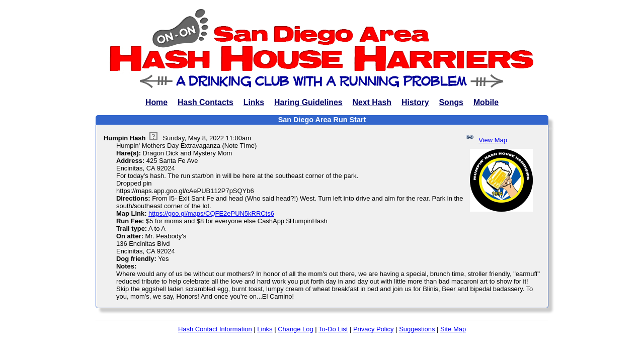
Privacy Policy (374, 329)
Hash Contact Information (215, 329)
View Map (493, 140)
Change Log (296, 329)
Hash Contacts (206, 102)
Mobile (486, 102)
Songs (451, 102)
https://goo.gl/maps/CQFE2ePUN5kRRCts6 (211, 213)
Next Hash (372, 102)
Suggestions (417, 329)
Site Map (453, 329)
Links (254, 102)
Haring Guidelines (308, 102)
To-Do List (333, 329)
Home (156, 102)
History (415, 102)
